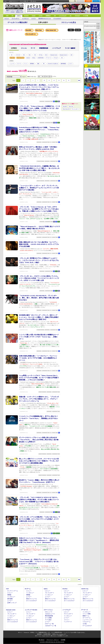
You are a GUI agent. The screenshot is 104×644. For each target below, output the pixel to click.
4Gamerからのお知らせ (53, 64)
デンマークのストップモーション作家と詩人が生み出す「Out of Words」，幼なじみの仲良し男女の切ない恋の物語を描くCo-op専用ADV (39, 440)
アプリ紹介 (48, 620)
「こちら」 (61, 634)
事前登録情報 (49, 616)
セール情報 (48, 618)
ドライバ (67, 620)
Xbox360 (28, 30)
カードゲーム (87, 618)
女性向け (48, 16)
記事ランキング (12, 603)
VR (55, 16)
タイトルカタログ (31, 601)
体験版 (9, 595)
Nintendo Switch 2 (64, 55)
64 (64, 80)
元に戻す (78, 30)
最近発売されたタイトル (45, 18)
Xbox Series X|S (51, 30)
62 (54, 80)
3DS (71, 55)
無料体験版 (63, 64)
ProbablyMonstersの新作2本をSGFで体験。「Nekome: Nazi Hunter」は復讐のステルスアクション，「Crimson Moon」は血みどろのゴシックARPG (39, 130)
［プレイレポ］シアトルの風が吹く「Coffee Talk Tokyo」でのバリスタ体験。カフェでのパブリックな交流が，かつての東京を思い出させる (40, 519)
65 (69, 80)
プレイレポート (15, 18)
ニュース (12, 64)
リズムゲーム (87, 622)
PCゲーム (28, 589)
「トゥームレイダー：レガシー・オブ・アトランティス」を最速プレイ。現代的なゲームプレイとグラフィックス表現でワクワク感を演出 (39, 188)
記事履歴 (88, 1)
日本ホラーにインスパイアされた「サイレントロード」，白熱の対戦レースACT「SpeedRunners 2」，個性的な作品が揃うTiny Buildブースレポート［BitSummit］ (39, 540)
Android (28, 58)
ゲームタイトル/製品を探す (18, 22)
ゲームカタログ (57, 18)
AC (71, 16)
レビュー (7, 18)
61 (49, 80)
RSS (5, 1)
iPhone (34, 58)
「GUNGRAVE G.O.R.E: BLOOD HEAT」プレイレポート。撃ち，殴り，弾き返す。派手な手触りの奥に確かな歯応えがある (39, 298)
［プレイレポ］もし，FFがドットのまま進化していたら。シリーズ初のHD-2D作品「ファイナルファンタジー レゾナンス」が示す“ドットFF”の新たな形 (39, 278)
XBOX (19, 16)
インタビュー (25, 18)
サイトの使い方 (24, 1)
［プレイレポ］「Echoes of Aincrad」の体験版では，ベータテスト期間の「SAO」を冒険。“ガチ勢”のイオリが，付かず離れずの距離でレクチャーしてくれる (40, 108)
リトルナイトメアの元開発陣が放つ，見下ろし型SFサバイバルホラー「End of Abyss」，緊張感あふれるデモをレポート (39, 418)
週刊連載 (10, 599)
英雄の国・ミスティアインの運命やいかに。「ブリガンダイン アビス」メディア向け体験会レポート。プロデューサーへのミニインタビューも (39, 399)
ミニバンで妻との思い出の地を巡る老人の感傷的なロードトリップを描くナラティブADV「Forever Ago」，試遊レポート (39, 337)
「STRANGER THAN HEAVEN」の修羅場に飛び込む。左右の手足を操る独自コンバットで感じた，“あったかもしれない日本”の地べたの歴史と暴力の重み (39, 168)
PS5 (24, 55)
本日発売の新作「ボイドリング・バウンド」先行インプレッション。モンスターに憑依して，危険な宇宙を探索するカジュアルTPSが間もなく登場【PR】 (39, 317)
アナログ (77, 16)
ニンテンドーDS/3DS (31, 610)
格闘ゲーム (86, 616)
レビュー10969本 (10, 12)
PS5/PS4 (26, 16)
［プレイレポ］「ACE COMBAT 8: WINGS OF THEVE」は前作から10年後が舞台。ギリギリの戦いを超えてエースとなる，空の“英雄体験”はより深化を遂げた (39, 500)
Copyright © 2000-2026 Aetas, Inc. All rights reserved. (52, 642)
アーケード (49, 58)
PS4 (30, 55)
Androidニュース (50, 614)
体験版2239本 (19, 12)
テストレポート (69, 614)
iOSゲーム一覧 (49, 624)
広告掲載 (63, 640)
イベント (25, 64)
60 (44, 80)
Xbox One (38, 30)
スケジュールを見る (69, 22)
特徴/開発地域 (44, 48)
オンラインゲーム (13, 591)
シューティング (87, 620)
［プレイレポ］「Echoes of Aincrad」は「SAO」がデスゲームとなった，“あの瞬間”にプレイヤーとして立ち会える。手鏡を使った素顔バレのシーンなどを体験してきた (39, 209)
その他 (85, 624)
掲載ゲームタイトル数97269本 (14, 11)
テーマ (33, 48)
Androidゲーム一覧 (50, 626)
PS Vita (41, 55)
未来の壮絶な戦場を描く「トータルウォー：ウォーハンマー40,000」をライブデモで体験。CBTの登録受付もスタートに (38, 358)
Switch (34, 16)
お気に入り (80, 1)
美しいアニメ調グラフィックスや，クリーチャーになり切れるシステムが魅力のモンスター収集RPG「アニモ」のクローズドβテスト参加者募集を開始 (39, 461)
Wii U (46, 55)
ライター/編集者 (70, 48)
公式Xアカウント (13, 1)
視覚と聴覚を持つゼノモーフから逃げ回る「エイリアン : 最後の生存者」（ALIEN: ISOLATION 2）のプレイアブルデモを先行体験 (39, 244)
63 (59, 80)
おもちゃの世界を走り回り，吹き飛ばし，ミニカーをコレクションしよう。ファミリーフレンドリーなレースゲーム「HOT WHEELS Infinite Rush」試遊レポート (39, 87)
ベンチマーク (68, 622)
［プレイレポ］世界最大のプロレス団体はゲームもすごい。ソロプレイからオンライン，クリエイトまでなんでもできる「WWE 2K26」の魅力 (39, 260)
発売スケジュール (31, 599)
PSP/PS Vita (85, 589)
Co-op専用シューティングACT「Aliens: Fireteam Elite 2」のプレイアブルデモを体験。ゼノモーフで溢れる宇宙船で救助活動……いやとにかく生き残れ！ (39, 378)
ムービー (34, 18)
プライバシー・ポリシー (53, 640)
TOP (7, 16)
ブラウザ (18, 55)
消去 (71, 30)
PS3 (35, 55)
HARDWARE (41, 58)
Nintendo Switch (54, 55)
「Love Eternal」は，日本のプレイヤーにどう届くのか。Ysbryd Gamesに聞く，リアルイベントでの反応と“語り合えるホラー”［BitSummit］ (39, 562)
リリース (19, 64)
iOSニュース (49, 612)
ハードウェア (63, 16)
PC (12, 16)
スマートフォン (48, 610)
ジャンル (24, 48)
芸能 (38, 64)
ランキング (96, 1)
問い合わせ (33, 1)
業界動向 (32, 64)
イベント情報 (87, 614)
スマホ (41, 16)
